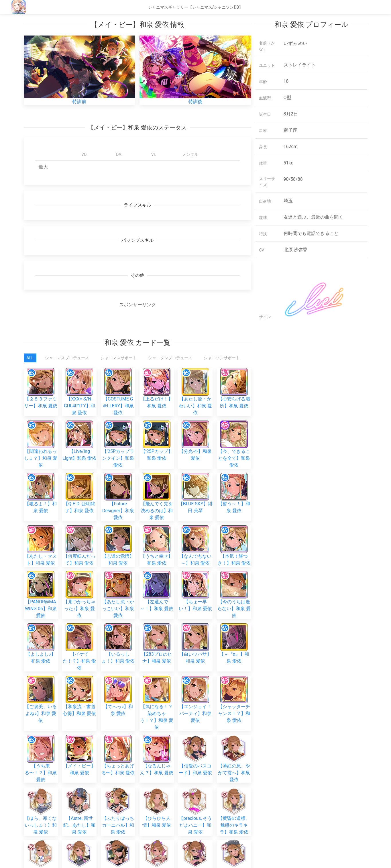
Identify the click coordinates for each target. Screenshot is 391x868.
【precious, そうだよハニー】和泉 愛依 (195, 727)
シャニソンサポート (222, 358)
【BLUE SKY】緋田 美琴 (195, 480)
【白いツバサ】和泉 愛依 (195, 609)
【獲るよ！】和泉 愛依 (41, 480)
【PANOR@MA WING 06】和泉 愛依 (41, 572)
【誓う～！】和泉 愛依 (234, 480)
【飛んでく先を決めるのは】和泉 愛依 (157, 495)
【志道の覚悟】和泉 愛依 (118, 532)
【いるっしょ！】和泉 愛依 (118, 609)
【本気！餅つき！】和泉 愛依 (234, 532)
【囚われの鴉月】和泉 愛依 (118, 764)
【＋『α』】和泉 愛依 (234, 609)
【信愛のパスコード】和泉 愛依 (195, 680)
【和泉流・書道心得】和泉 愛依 (79, 641)
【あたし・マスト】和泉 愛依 (41, 532)
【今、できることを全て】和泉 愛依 (234, 443)
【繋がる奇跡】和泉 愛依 (195, 817)
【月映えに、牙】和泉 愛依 (234, 764)
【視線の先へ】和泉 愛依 (79, 817)
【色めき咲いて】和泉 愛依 (157, 817)
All (30, 358)
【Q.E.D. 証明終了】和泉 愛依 (79, 480)
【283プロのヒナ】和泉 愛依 (157, 609)
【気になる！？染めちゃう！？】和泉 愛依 (157, 648)
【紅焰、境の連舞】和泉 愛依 (234, 848)
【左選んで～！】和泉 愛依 (157, 557)
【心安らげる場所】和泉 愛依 (234, 382)
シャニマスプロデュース (67, 358)
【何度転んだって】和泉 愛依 (79, 532)
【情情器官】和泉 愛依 (79, 764)
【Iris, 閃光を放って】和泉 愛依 (157, 848)
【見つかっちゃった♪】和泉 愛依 (79, 572)
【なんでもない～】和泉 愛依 (195, 532)
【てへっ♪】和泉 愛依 (118, 641)
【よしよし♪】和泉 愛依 (41, 609)
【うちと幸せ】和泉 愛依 (157, 532)
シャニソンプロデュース (170, 358)
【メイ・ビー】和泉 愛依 (79, 680)
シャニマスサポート (119, 358)
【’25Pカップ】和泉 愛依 (157, 427)
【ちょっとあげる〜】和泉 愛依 (118, 680)
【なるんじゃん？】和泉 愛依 (157, 680)
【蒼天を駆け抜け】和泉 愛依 (41, 764)
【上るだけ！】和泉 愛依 (157, 382)
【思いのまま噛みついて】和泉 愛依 (157, 779)
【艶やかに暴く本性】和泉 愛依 (41, 848)
